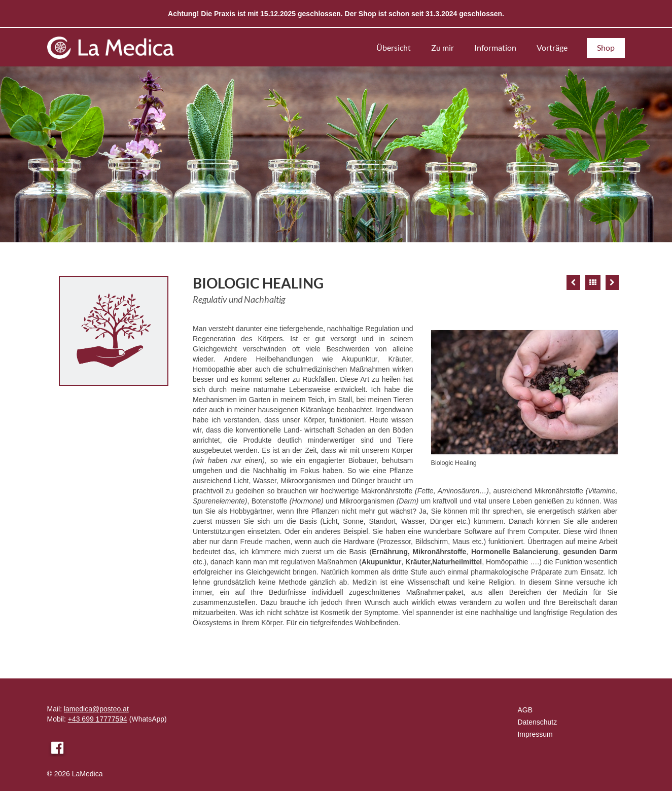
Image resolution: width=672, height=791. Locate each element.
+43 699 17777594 (98, 719)
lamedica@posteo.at (96, 709)
